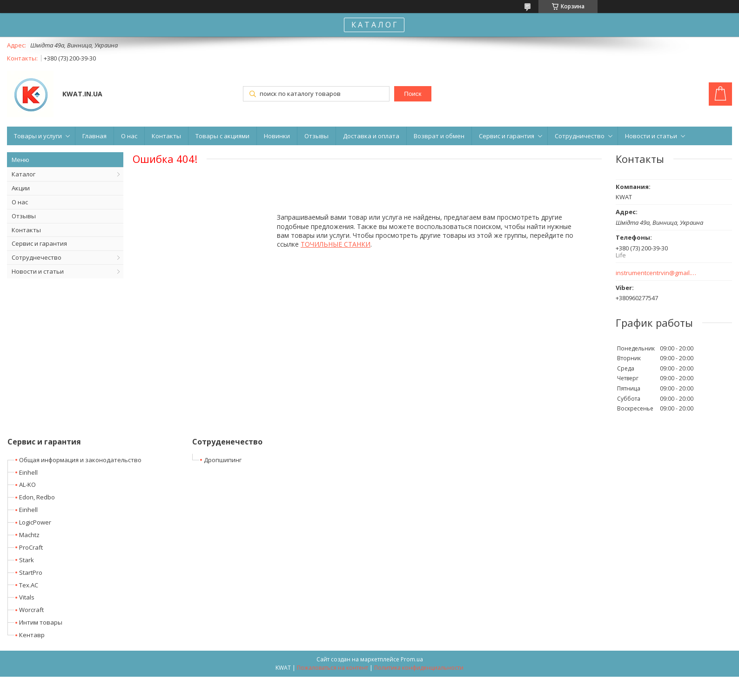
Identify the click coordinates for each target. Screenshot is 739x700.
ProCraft (31, 547)
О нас (129, 136)
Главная (94, 136)
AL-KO (27, 485)
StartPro (31, 572)
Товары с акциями (222, 136)
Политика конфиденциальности (419, 668)
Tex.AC (29, 585)
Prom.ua (412, 659)
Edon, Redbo (37, 497)
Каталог (24, 174)
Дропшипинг (223, 460)
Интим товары (41, 622)
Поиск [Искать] (413, 94)
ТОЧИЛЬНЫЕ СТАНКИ (336, 244)
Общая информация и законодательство (80, 460)
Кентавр (32, 635)
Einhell (28, 472)
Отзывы (316, 136)
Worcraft (31, 610)
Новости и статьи (651, 136)
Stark (27, 560)
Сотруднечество (37, 257)
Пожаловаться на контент (333, 668)
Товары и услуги (38, 136)
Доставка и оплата (371, 136)
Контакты (166, 136)
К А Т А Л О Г (374, 25)
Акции (21, 188)
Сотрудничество (580, 136)
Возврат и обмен (439, 136)
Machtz (29, 535)
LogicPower (35, 522)
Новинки (277, 136)
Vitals (27, 597)
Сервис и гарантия (507, 136)
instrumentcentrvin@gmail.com (656, 273)
